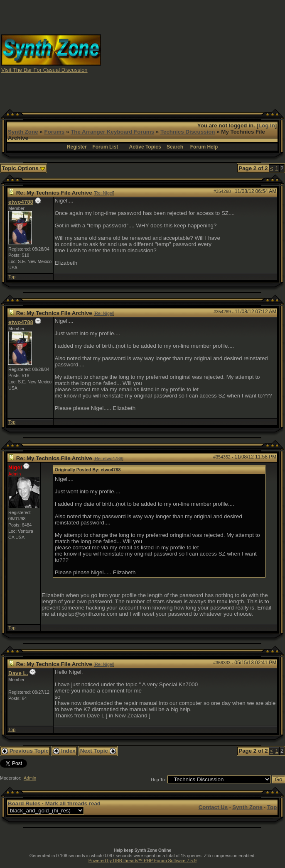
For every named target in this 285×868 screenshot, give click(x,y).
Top (12, 277)
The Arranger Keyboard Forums (112, 132)
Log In (267, 126)
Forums (54, 132)
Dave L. (18, 673)
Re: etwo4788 (108, 458)
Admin (30, 778)
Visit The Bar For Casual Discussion (44, 70)
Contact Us (213, 807)
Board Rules (24, 803)
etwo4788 (21, 202)
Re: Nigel (104, 193)
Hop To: (158, 780)
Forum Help (204, 147)
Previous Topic (25, 751)
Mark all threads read (73, 803)
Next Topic (98, 751)
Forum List (105, 147)
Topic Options (23, 168)
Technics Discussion (188, 132)
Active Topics (145, 147)
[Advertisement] (214, 53)
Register (77, 147)
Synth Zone (23, 132)
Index (64, 751)
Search (175, 147)
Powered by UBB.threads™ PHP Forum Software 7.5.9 (142, 861)
